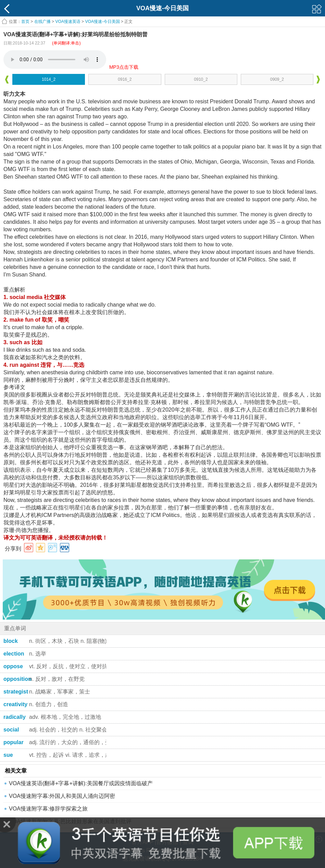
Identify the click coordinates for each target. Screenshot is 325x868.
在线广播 (42, 22)
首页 (25, 22)
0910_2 (201, 79)
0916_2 (125, 79)
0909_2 (277, 79)
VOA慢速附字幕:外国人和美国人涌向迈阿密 (62, 796)
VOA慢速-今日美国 (102, 22)
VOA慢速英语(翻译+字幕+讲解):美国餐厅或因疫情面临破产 (81, 783)
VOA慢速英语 (68, 22)
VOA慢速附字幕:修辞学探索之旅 (48, 809)
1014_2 (49, 79)
